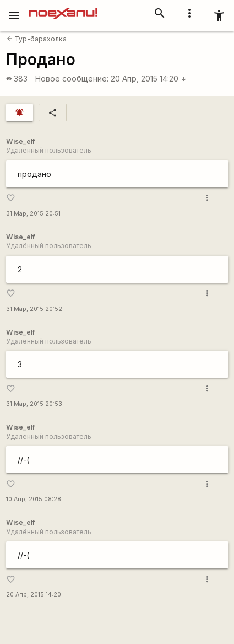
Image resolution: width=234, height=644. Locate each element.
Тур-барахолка (37, 39)
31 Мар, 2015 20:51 (33, 214)
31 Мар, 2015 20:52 (34, 309)
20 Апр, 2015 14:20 (149, 79)
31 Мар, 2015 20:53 (34, 404)
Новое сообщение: (72, 79)
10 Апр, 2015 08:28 (34, 499)
